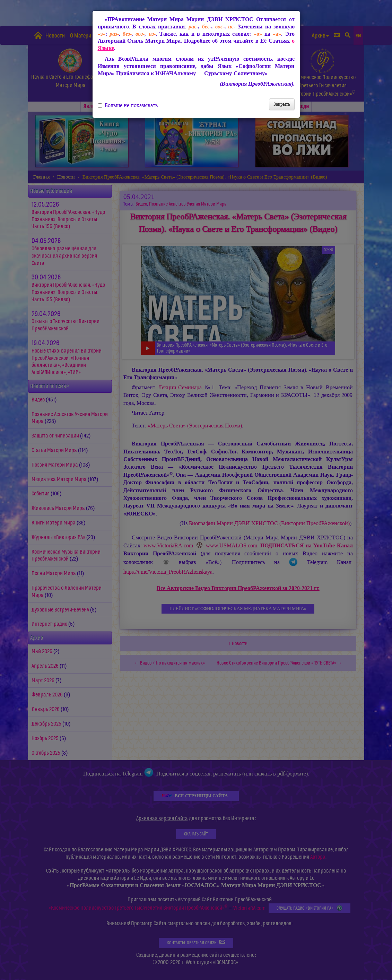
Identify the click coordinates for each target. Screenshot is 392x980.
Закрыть (282, 104)
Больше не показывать (128, 105)
